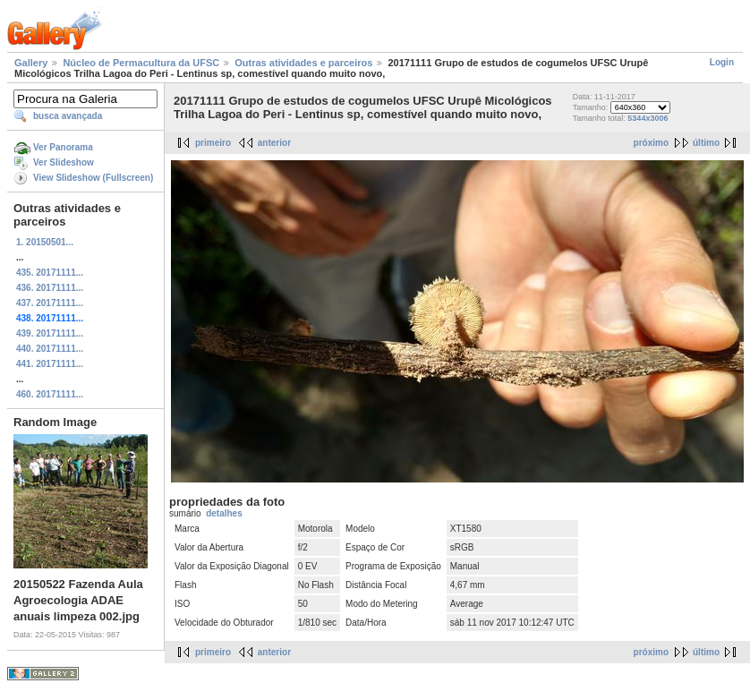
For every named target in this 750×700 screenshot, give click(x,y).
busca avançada (68, 116)
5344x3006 (648, 118)
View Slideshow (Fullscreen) (93, 178)
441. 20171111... (50, 364)
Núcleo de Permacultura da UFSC (141, 63)
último (706, 143)
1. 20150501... (45, 242)
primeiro (213, 143)
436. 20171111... (50, 288)
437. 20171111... (50, 303)
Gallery (31, 63)
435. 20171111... (50, 273)
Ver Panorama (63, 147)
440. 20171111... (50, 349)
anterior (274, 143)
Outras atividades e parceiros (303, 63)
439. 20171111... (50, 333)
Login (722, 62)
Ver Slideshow (64, 162)
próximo (651, 143)
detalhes (224, 513)
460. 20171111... (50, 394)
